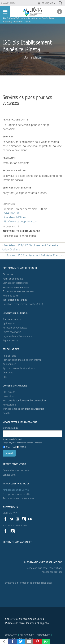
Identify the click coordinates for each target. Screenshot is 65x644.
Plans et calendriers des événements (22, 360)
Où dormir (8, 274)
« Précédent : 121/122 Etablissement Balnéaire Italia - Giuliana (30, 247)
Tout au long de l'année (15, 300)
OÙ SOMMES (43, 635)
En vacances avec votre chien (19, 291)
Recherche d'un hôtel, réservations (44, 568)
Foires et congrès (12, 332)
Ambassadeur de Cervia (16, 490)
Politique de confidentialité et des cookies (25, 401)
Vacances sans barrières (16, 287)
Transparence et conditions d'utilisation (24, 409)
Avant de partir (11, 296)
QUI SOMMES (27, 635)
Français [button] (48, 3)
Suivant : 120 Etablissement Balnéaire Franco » (35, 255)
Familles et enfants (13, 279)
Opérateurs (9, 324)
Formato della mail (22, 441)
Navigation (9, 3)
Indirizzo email (10, 428)
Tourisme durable (12, 319)
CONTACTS (11, 635)
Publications (9, 356)
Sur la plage (33, 57)
